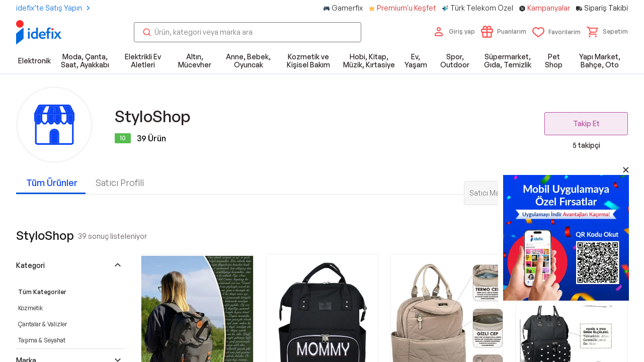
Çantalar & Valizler (43, 324)
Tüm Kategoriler (42, 292)
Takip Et (586, 123)
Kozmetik (30, 308)
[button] (607, 32)
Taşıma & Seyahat (42, 340)
